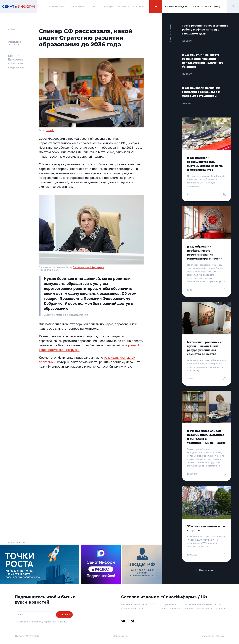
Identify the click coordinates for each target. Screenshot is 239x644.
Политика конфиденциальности (203, 604)
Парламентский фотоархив (88, 267)
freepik (50, 130)
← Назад (13, 29)
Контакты (139, 6)
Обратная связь (171, 609)
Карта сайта (120, 636)
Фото (92, 6)
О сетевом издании (132, 609)
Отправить (64, 615)
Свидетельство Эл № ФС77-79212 (139, 604)
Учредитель (169, 604)
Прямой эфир (106, 6)
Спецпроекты (77, 6)
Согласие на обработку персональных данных (43, 622)
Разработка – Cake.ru (213, 636)
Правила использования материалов (206, 609)
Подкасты (124, 6)
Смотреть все (206, 570)
